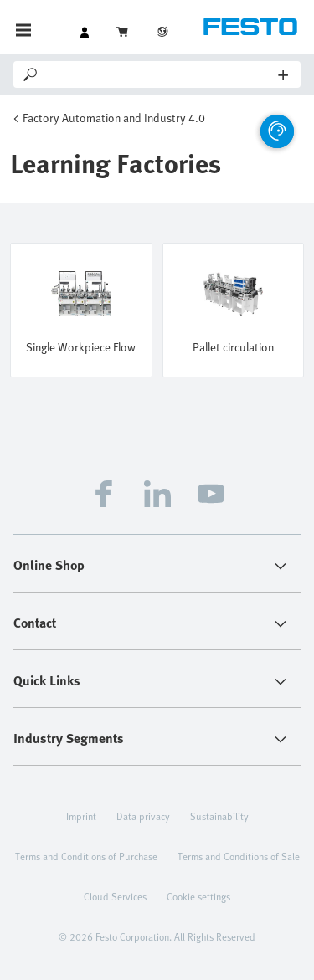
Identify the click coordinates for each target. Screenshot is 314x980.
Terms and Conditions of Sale (239, 856)
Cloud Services (115, 896)
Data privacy (143, 816)
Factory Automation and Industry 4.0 (114, 118)
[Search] (160, 74)
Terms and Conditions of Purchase (86, 856)
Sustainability (219, 816)
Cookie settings (198, 896)
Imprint (81, 816)
